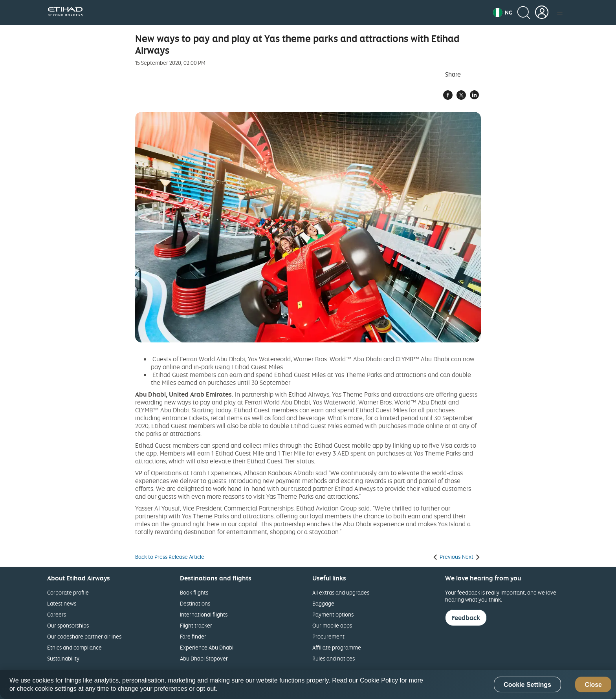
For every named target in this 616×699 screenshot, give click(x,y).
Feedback (466, 618)
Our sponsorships (68, 625)
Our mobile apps (332, 625)
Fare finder (193, 636)
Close (593, 685)
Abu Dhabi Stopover (204, 658)
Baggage (323, 603)
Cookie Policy (379, 680)
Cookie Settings (527, 685)
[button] (503, 13)
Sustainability (63, 658)
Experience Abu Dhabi (207, 647)
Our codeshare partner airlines (84, 636)
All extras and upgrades (341, 592)
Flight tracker (196, 625)
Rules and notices (334, 658)
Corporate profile (68, 592)
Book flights (194, 592)
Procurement (328, 636)
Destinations (195, 603)
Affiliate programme (337, 647)
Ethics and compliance (74, 647)
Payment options (333, 614)
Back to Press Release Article (170, 557)
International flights (204, 614)
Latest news (62, 603)
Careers (57, 614)
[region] (308, 684)
